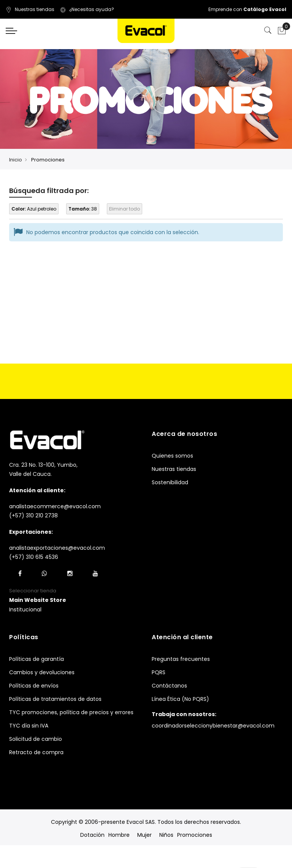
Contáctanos (169, 686)
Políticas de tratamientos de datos (55, 699)
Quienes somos (172, 456)
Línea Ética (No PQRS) (180, 699)
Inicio (16, 160)
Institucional (25, 610)
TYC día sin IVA (29, 726)
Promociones (195, 835)
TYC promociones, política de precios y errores (71, 712)
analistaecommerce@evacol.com (55, 506)
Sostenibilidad (170, 482)
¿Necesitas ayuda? (87, 9)
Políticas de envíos (34, 686)
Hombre (119, 835)
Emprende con (247, 9)
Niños (166, 835)
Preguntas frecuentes (181, 659)
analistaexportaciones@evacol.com (57, 548)
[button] (38, 600)
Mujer (144, 835)
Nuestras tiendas (30, 9)
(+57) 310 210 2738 (33, 515)
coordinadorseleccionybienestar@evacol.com (213, 726)
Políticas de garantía (36, 659)
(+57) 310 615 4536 (34, 557)
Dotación (92, 835)
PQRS (159, 672)
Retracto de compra (36, 752)
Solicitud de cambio (36, 739)
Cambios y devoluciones (42, 672)
